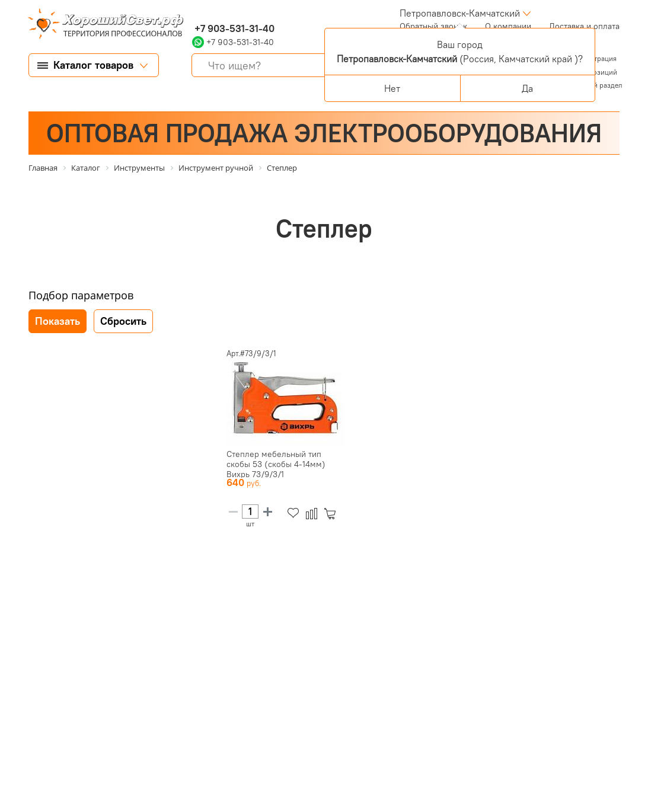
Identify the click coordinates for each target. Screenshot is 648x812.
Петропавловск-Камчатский (460, 13)
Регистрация (596, 58)
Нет (392, 88)
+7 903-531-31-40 (233, 28)
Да (527, 88)
